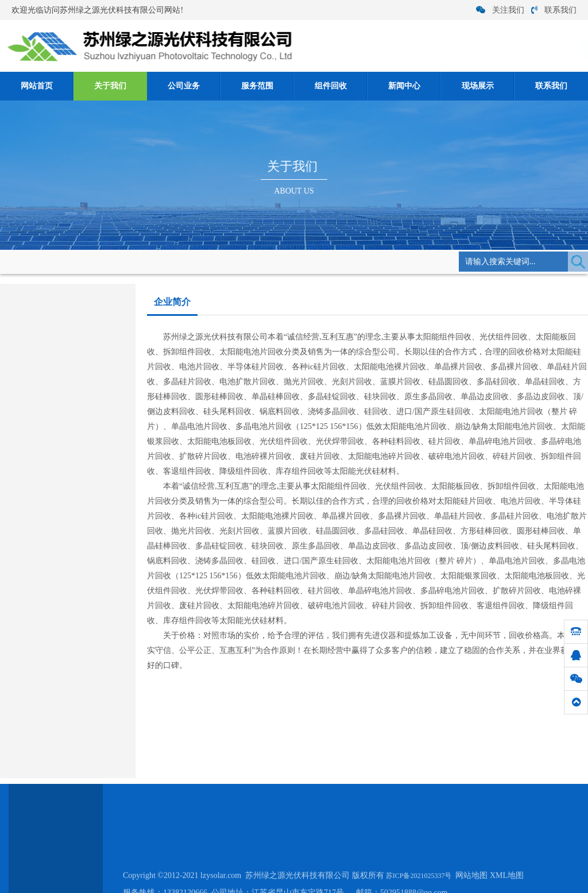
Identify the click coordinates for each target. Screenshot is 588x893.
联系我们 (554, 10)
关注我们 (500, 10)
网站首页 (37, 86)
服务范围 (257, 86)
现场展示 (478, 86)
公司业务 (184, 86)
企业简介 (183, 261)
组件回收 (331, 86)
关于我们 (110, 86)
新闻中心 (404, 86)
